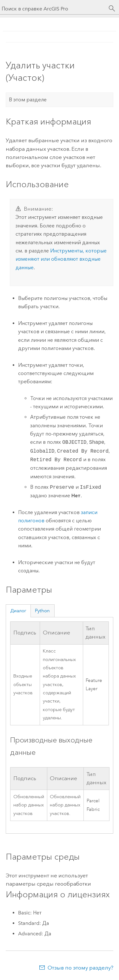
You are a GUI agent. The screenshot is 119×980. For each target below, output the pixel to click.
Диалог (18, 611)
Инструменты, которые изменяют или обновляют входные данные (61, 259)
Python (42, 611)
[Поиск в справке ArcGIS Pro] (53, 9)
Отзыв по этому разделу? (80, 968)
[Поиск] (112, 9)
